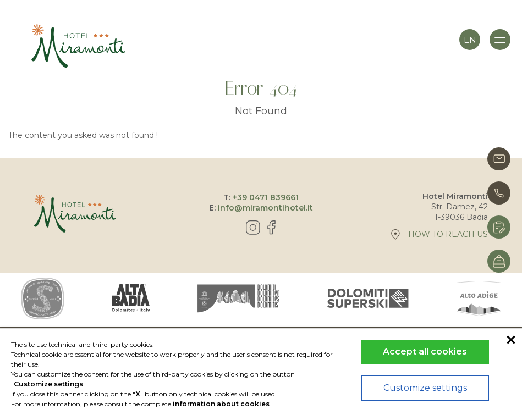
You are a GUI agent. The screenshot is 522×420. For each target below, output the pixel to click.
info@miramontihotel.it (265, 208)
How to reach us (439, 234)
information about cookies (221, 404)
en (470, 40)
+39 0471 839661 (266, 197)
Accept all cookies (425, 352)
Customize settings (425, 388)
